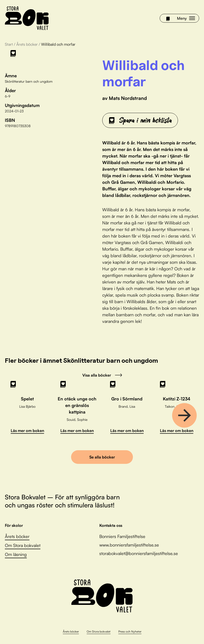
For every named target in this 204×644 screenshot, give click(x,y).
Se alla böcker (102, 457)
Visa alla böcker (102, 375)
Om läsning (16, 554)
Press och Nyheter (130, 631)
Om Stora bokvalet (23, 545)
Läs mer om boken (27, 431)
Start (9, 44)
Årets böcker (27, 44)
